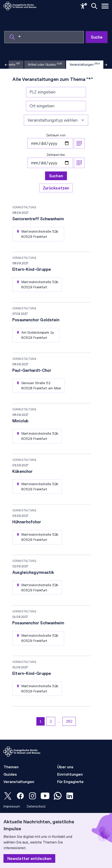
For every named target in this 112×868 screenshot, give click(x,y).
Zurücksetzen (56, 188)
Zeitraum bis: (56, 160)
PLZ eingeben (42, 92)
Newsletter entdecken (29, 858)
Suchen (56, 176)
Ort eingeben (42, 106)
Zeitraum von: (56, 141)
